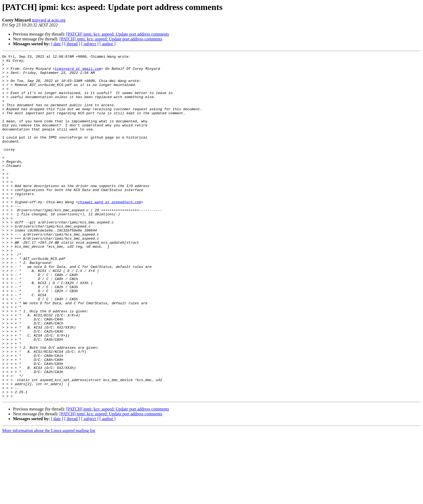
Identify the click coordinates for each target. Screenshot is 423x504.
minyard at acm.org (49, 20)
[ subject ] (90, 44)
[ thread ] (72, 44)
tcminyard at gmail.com (78, 72)
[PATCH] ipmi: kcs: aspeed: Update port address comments (117, 34)
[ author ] (108, 44)
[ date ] (57, 44)
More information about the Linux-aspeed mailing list (49, 499)
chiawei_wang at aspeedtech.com (110, 232)
